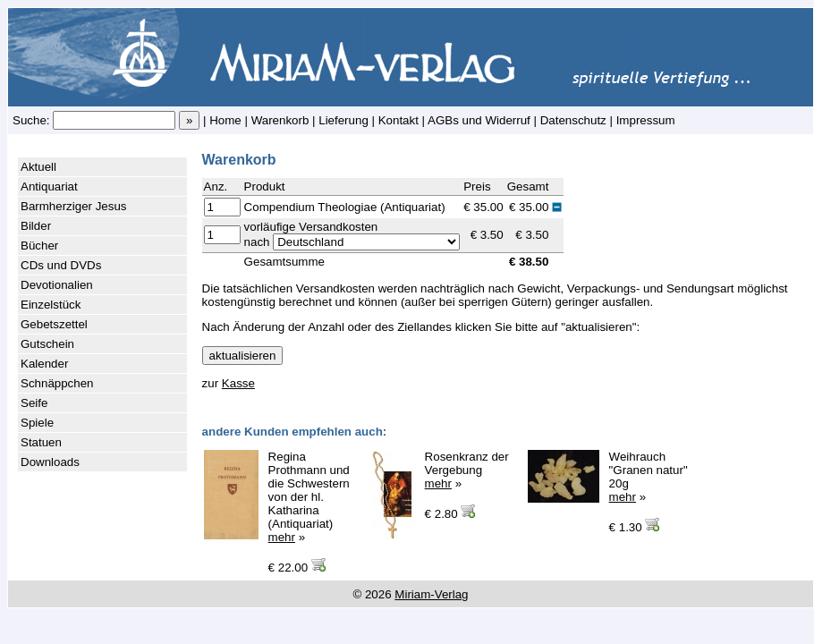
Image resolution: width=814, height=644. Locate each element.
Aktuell (38, 167)
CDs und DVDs (61, 265)
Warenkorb (280, 120)
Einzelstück (51, 305)
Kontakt (399, 120)
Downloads (50, 462)
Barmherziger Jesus (74, 206)
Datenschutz (573, 120)
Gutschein (47, 344)
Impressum (646, 120)
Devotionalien (57, 285)
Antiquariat (49, 186)
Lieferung (343, 120)
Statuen (41, 442)
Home (225, 120)
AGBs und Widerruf (479, 120)
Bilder (36, 226)
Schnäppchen (57, 383)
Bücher (39, 246)
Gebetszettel (54, 324)
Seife (34, 403)
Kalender (44, 364)
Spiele (37, 423)
